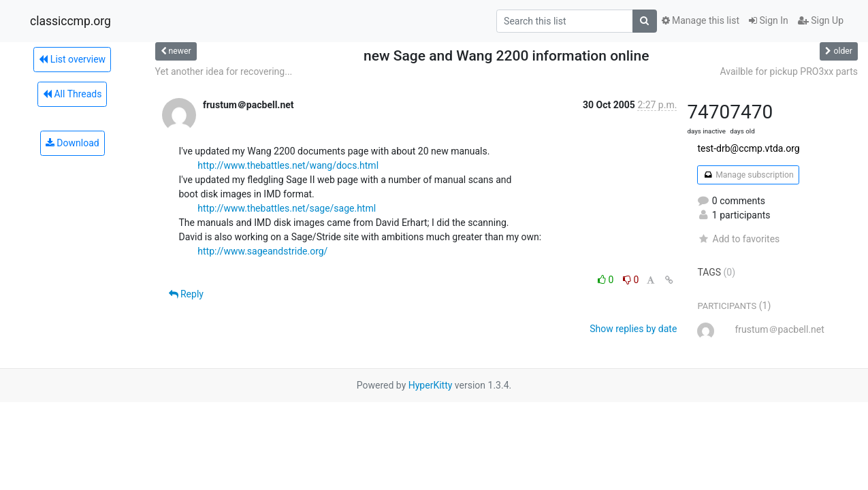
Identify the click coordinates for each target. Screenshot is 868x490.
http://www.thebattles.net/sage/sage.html (287, 208)
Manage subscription (748, 175)
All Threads (72, 94)
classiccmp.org (70, 21)
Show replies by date (633, 329)
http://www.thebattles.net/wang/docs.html (288, 165)
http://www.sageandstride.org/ (262, 251)
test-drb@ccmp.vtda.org (748, 148)
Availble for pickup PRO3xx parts (789, 71)
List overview (72, 59)
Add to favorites (738, 239)
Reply (186, 294)
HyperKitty (431, 385)
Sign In (769, 20)
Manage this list (701, 20)
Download (73, 143)
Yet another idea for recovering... (224, 71)
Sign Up (821, 20)
